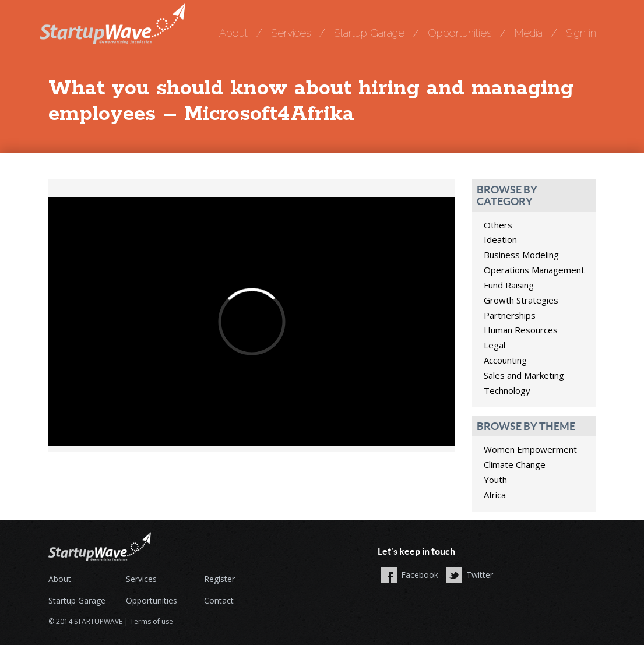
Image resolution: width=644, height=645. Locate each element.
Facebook (420, 575)
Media (529, 33)
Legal (495, 345)
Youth (495, 480)
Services (291, 33)
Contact (219, 600)
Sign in (581, 33)
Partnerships (510, 315)
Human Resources (521, 330)
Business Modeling (521, 255)
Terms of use (152, 621)
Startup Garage (369, 33)
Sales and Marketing (524, 375)
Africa (495, 495)
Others (498, 225)
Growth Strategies (521, 300)
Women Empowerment (530, 449)
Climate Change (515, 464)
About (233, 33)
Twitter (480, 575)
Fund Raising (509, 285)
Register (219, 579)
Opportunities (460, 33)
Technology (507, 390)
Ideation (500, 239)
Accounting (505, 360)
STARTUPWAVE (98, 621)
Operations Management (534, 270)
